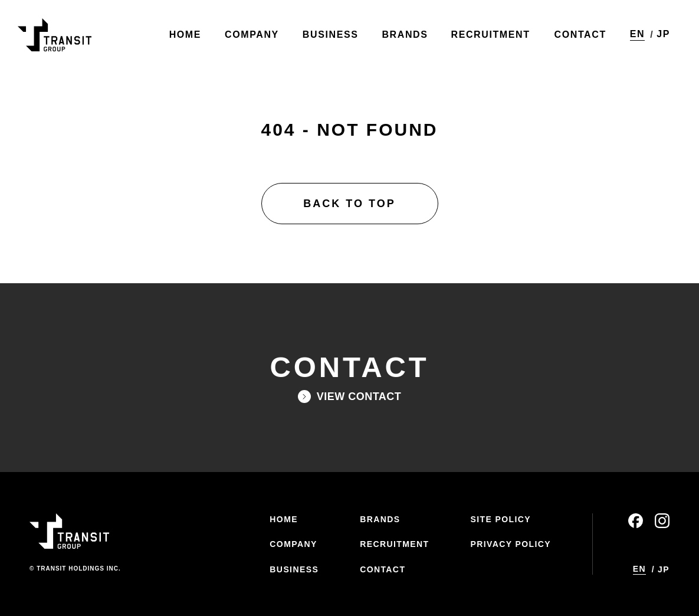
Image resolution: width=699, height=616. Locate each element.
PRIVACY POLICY (511, 544)
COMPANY (293, 544)
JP (663, 35)
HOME (284, 519)
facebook (636, 521)
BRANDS (380, 519)
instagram (662, 521)
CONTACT (383, 569)
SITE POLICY (501, 519)
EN (637, 35)
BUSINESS (294, 569)
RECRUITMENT (394, 544)
